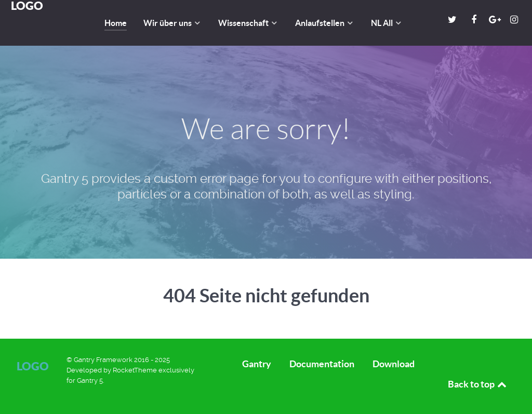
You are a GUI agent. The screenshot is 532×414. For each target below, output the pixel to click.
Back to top (478, 384)
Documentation (322, 364)
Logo (33, 366)
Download (394, 364)
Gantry (257, 364)
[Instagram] (514, 19)
